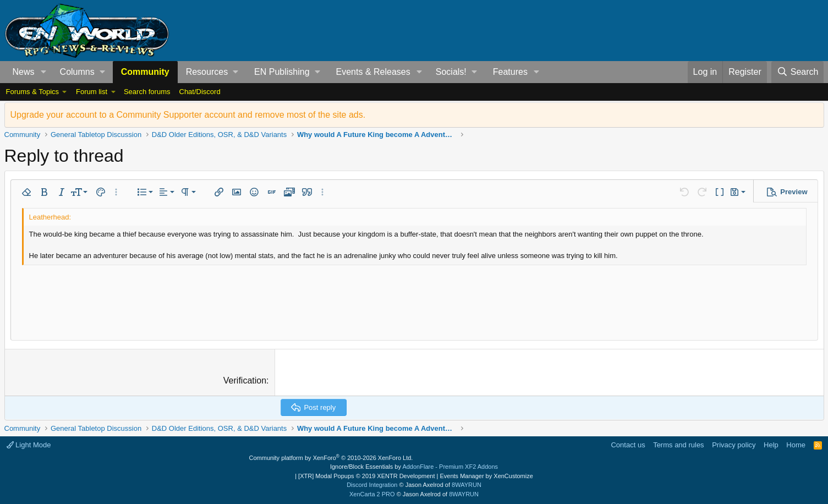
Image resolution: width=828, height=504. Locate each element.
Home (796, 445)
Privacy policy (734, 445)
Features (510, 72)
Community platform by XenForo (331, 458)
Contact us (628, 445)
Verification (245, 380)
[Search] (798, 72)
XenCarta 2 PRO (372, 494)
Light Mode (29, 445)
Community (145, 72)
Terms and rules (678, 445)
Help (771, 445)
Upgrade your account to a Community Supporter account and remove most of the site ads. (188, 115)
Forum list (92, 92)
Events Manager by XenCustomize (486, 476)
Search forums (147, 92)
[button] (43, 72)
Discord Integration (372, 485)
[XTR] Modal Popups (366, 476)
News (24, 72)
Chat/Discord (200, 92)
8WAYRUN (467, 485)
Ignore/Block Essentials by (414, 467)
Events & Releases (373, 72)
